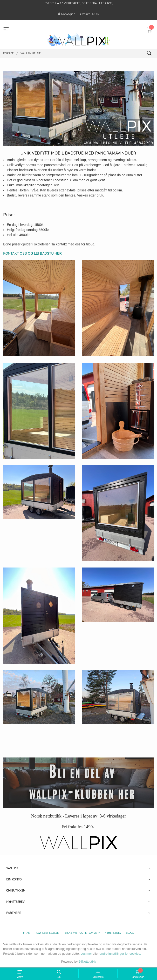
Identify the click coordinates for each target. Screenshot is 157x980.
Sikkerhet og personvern (83, 933)
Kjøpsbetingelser (48, 933)
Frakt (27, 933)
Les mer (86, 954)
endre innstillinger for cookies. (120, 954)
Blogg (130, 933)
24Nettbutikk (87, 962)
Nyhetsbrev (113, 933)
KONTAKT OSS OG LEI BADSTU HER (33, 253)
